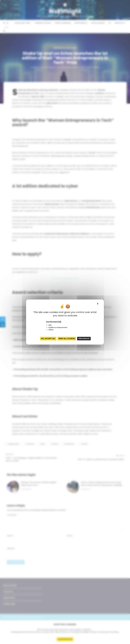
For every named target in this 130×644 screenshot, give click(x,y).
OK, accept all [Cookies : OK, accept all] (48, 339)
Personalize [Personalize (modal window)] (84, 339)
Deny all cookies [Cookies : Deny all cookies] (67, 339)
